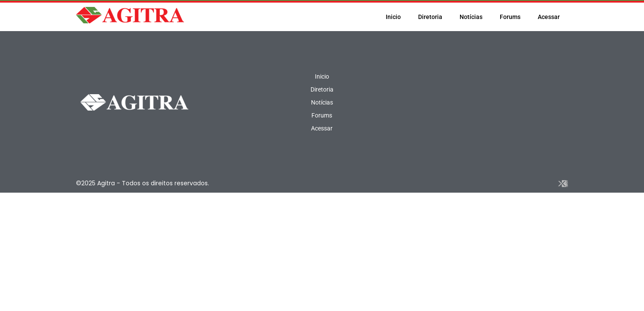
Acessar (549, 17)
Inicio (393, 17)
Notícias (471, 17)
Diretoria (430, 17)
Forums (510, 17)
